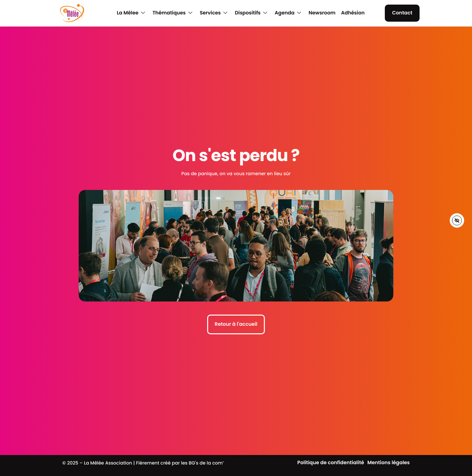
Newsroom (322, 13)
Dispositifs (251, 13)
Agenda (288, 13)
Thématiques (172, 13)
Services (213, 13)
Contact (402, 13)
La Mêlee (131, 13)
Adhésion (353, 13)
